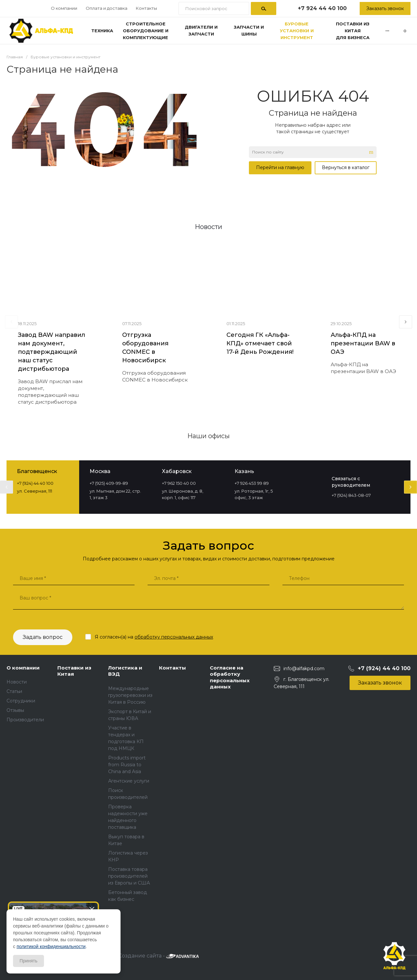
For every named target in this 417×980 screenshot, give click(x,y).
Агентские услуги (129, 781)
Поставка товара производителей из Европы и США (129, 876)
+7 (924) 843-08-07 (351, 495)
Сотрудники (21, 701)
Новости (17, 682)
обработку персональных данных (174, 637)
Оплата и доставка (107, 8)
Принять (29, 961)
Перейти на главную (280, 167)
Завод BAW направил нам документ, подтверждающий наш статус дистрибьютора (51, 352)
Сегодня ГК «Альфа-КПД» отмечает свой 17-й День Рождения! (260, 343)
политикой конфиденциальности (51, 946)
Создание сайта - (158, 956)
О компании (64, 8)
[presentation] (11, 322)
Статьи (14, 691)
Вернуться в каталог (346, 167)
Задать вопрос (43, 637)
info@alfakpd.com (304, 669)
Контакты (146, 8)
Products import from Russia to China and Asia (127, 765)
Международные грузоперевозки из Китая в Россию (130, 695)
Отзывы (15, 710)
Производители (25, 720)
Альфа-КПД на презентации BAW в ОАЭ (363, 343)
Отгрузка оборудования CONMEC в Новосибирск (145, 348)
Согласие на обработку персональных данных (230, 677)
